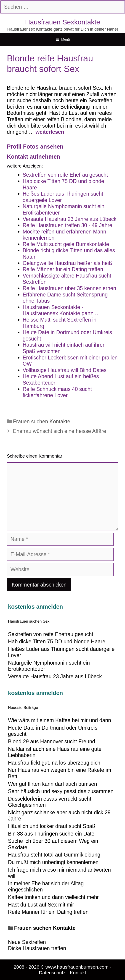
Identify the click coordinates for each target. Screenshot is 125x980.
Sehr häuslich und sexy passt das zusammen (61, 791)
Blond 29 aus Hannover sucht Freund (52, 742)
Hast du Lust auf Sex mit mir (41, 905)
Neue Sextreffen (27, 942)
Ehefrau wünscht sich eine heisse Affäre (60, 431)
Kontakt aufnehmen (33, 157)
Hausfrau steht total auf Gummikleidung (54, 855)
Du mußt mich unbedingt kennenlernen (53, 862)
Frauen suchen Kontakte (42, 422)
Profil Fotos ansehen (35, 147)
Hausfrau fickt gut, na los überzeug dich (54, 763)
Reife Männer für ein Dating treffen (48, 912)
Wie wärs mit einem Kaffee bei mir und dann (60, 720)
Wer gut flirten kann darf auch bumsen (53, 784)
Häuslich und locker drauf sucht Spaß (52, 826)
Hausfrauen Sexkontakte (63, 22)
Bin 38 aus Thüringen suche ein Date (51, 834)
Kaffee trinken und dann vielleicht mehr (53, 897)
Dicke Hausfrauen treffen (37, 948)
